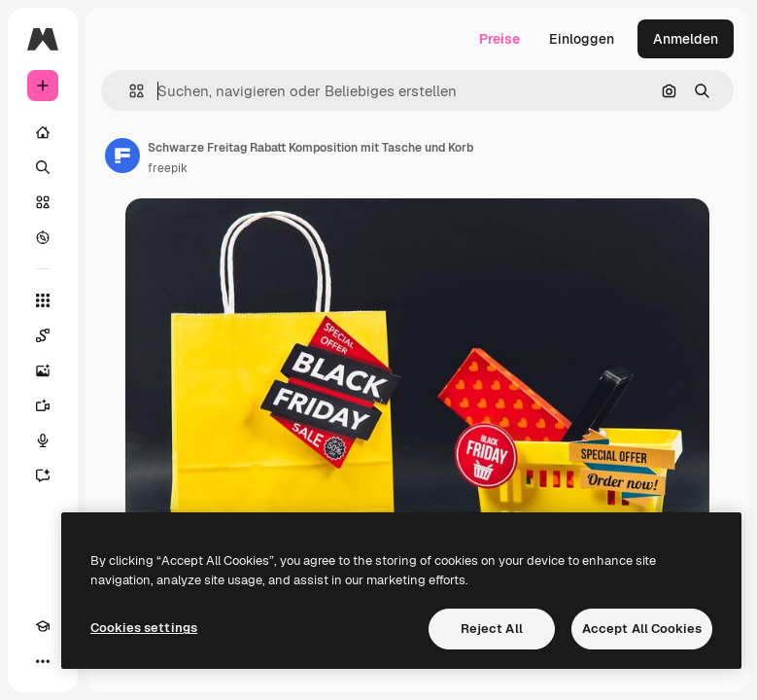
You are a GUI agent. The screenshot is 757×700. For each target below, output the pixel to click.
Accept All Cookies (642, 629)
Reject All (492, 629)
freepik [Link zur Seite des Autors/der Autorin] (168, 168)
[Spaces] (43, 335)
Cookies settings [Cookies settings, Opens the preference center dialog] (144, 628)
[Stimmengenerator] (43, 440)
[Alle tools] (43, 300)
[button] (129, 91)
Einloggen (582, 39)
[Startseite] (43, 132)
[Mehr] (43, 661)
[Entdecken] (43, 237)
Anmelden (686, 39)
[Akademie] (43, 626)
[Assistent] (43, 475)
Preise (499, 39)
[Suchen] (43, 167)
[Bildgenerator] (43, 370)
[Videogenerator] (43, 405)
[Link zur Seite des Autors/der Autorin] (122, 156)
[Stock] (43, 202)
